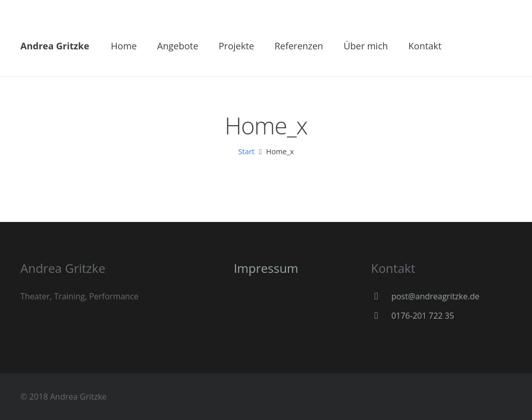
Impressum (266, 268)
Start (246, 151)
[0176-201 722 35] (381, 315)
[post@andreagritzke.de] (381, 296)
